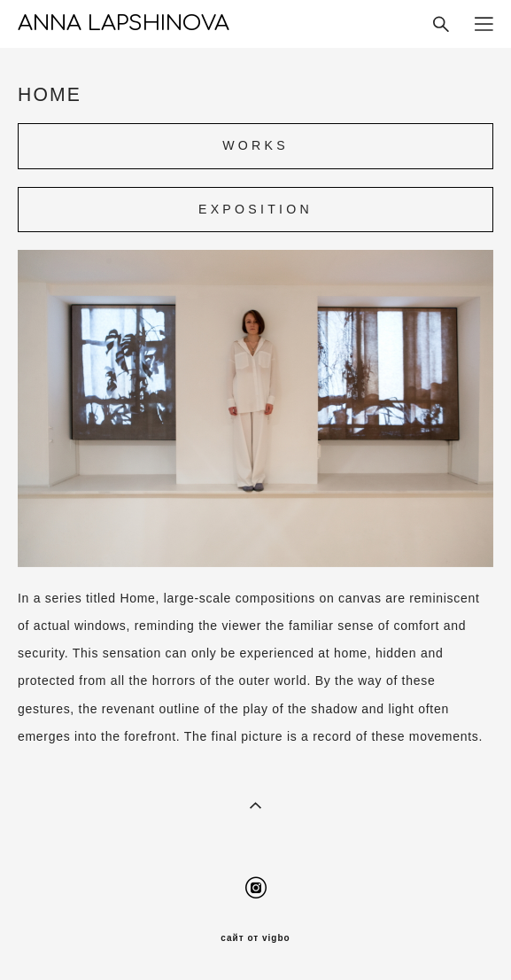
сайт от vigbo (255, 938)
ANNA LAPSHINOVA (124, 24)
